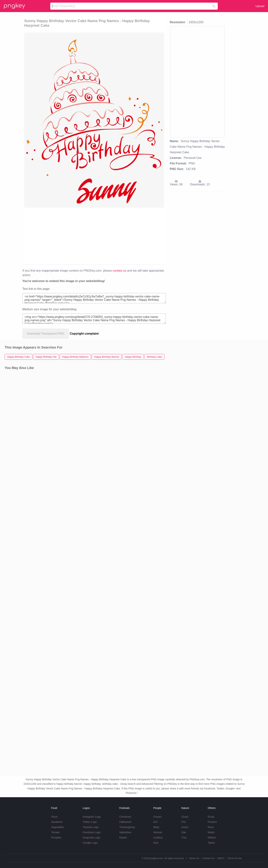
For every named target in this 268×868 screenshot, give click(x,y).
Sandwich (57, 822)
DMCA (221, 858)
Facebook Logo (92, 832)
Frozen (157, 817)
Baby (156, 827)
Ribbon (212, 838)
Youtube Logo (91, 827)
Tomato (55, 832)
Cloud (185, 817)
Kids (156, 843)
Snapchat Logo (91, 838)
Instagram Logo (92, 817)
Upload (260, 6)
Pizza (54, 817)
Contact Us (208, 858)
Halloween (125, 822)
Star (184, 832)
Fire (184, 822)
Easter (123, 838)
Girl (155, 822)
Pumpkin (56, 838)
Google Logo (90, 843)
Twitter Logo (90, 822)
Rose (211, 827)
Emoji (211, 817)
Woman (158, 832)
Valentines (125, 832)
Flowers (212, 822)
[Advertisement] (94, 236)
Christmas (125, 817)
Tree (184, 838)
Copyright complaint (84, 334)
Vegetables (58, 827)
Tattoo (211, 843)
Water (211, 832)
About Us (194, 858)
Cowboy (158, 838)
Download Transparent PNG (46, 334)
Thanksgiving (127, 827)
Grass (185, 827)
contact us (119, 271)
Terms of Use (235, 858)
